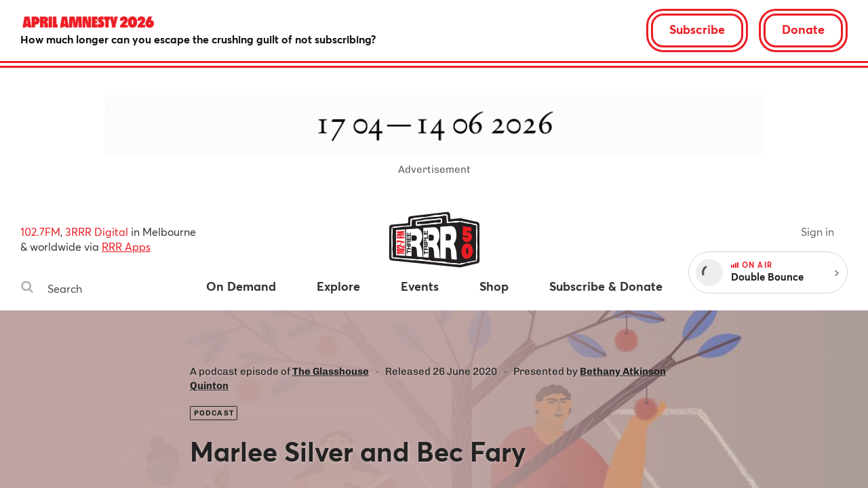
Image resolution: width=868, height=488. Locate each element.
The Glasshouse (331, 371)
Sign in (817, 231)
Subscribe (697, 29)
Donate (803, 29)
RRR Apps (126, 246)
